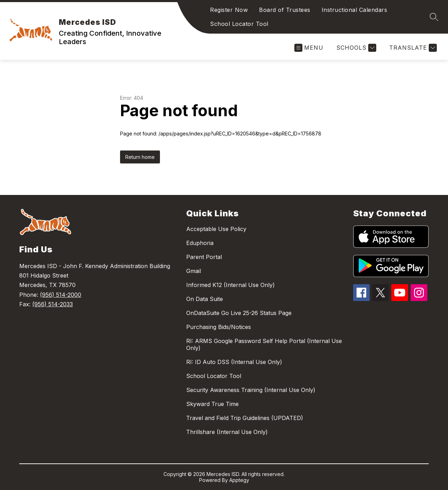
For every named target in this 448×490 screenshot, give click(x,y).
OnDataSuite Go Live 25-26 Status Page (239, 313)
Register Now (229, 10)
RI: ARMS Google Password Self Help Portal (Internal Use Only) (264, 344)
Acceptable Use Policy (216, 229)
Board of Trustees (285, 10)
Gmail (194, 271)
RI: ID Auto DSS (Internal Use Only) (234, 362)
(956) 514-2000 (61, 295)
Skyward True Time (212, 404)
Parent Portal (204, 257)
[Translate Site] (412, 48)
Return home (140, 157)
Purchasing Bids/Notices (219, 327)
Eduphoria (200, 243)
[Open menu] (309, 48)
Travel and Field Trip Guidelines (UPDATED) (245, 418)
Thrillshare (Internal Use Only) (227, 432)
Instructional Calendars (355, 10)
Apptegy (239, 480)
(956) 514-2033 (52, 304)
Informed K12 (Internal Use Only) (230, 285)
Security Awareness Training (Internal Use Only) (251, 390)
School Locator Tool (239, 24)
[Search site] (434, 17)
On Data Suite (205, 299)
